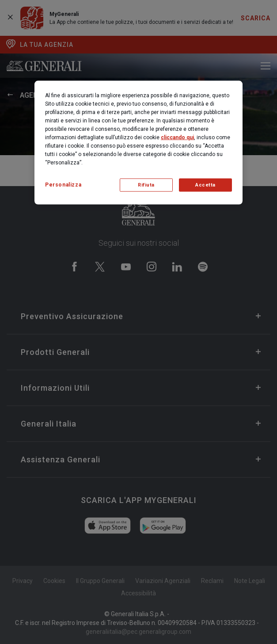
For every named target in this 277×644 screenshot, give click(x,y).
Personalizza (63, 184)
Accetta (205, 185)
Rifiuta (146, 185)
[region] (138, 142)
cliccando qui (177, 137)
